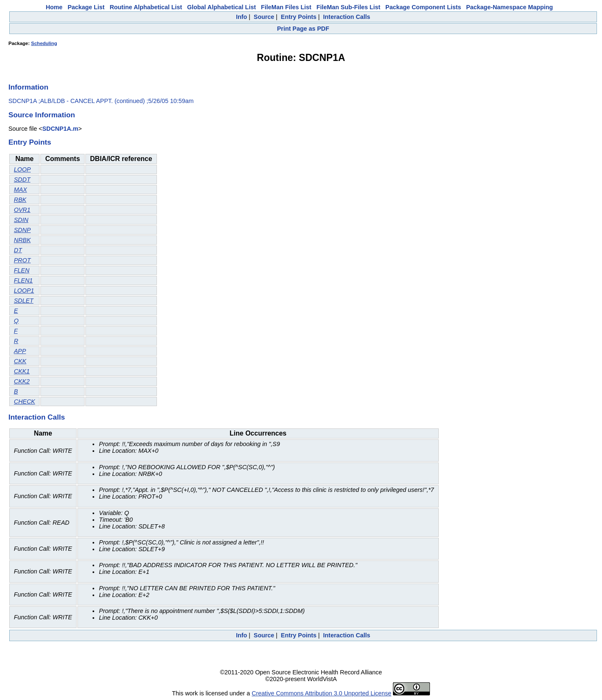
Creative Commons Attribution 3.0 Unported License (321, 693)
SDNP (22, 230)
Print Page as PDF (303, 29)
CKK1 (22, 371)
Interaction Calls (347, 17)
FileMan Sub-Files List (348, 7)
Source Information (42, 115)
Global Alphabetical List (221, 7)
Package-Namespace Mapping (509, 7)
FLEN (22, 270)
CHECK (24, 402)
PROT (22, 260)
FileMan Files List (286, 7)
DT (18, 250)
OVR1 (22, 210)
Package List (86, 7)
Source (264, 17)
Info (241, 17)
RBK (20, 200)
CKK (20, 361)
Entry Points (299, 17)
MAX (20, 190)
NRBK (22, 240)
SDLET (24, 301)
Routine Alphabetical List (146, 7)
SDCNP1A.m (60, 129)
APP (20, 351)
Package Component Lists (423, 7)
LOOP (22, 169)
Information (28, 87)
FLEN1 (23, 280)
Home (54, 7)
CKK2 (22, 381)
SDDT (22, 180)
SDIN (21, 220)
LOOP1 (24, 291)
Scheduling (44, 43)
